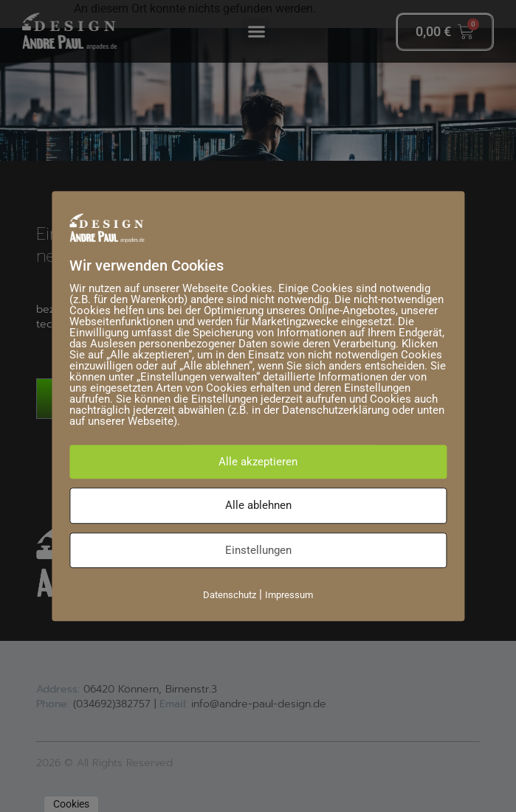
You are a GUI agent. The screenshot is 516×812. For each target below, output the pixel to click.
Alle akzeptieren (258, 462)
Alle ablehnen (258, 505)
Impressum (289, 595)
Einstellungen (258, 550)
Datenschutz (230, 595)
